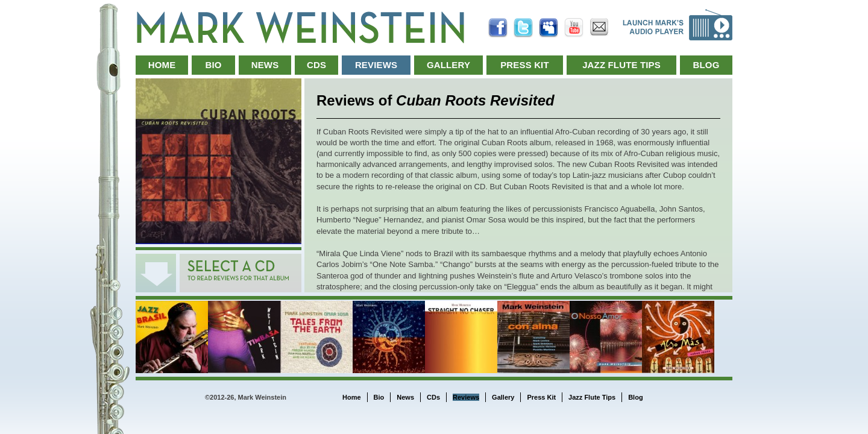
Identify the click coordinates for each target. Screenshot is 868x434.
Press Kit (525, 65)
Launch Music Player (678, 25)
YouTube (574, 28)
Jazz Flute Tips (621, 65)
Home (162, 65)
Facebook (498, 28)
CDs (316, 65)
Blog (706, 65)
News (265, 65)
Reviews (376, 65)
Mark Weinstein (300, 27)
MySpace (549, 28)
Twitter (523, 28)
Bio (213, 65)
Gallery (448, 65)
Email (599, 28)
